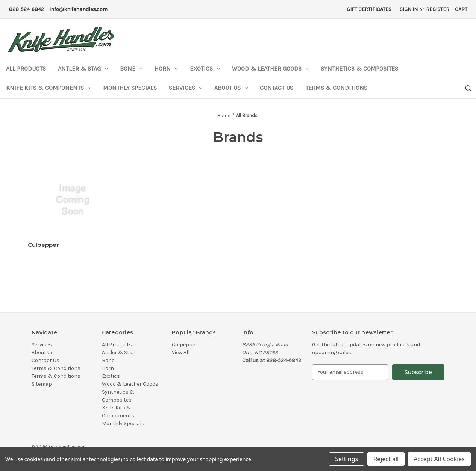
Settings (346, 459)
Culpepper (43, 245)
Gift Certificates (369, 9)
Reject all (386, 459)
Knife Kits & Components (49, 88)
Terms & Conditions (336, 88)
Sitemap (42, 384)
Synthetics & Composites (359, 69)
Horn (166, 69)
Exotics (205, 69)
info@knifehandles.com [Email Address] (79, 9)
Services (186, 88)
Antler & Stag (83, 69)
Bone (131, 69)
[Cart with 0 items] (461, 9)
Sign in (409, 9)
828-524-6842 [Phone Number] (27, 9)
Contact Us (277, 88)
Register (438, 9)
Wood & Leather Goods (270, 69)
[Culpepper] (77, 200)
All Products (26, 69)
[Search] (468, 89)
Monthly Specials (130, 88)
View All (181, 352)
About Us (231, 88)
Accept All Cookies (439, 459)
